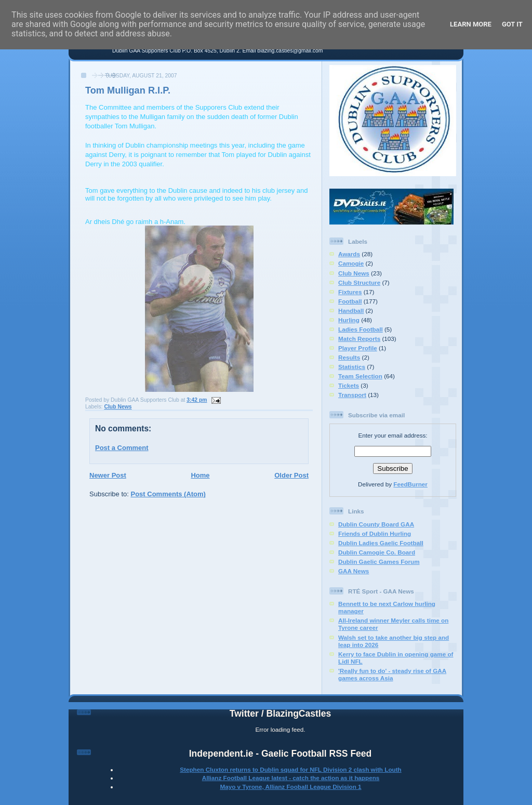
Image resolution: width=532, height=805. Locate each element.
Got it (512, 24)
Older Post (291, 475)
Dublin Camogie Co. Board (377, 552)
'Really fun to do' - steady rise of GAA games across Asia (392, 674)
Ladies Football (361, 329)
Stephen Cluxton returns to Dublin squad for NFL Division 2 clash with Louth (290, 769)
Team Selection (360, 376)
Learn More (471, 24)
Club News (118, 407)
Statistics (352, 367)
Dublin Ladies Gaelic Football (381, 543)
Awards (349, 254)
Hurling (349, 320)
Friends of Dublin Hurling (375, 533)
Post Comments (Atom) (168, 494)
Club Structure (359, 282)
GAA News (354, 571)
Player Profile (358, 348)
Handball (351, 311)
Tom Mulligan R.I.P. (128, 90)
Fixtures (350, 292)
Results (349, 357)
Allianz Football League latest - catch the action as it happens (291, 778)
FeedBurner (410, 484)
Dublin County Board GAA (376, 524)
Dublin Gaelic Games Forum (379, 562)
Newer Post (108, 475)
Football (350, 301)
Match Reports (359, 339)
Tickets (349, 385)
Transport (352, 395)
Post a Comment (122, 448)
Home (200, 475)
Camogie (351, 263)
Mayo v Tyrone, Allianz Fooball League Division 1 (290, 787)
